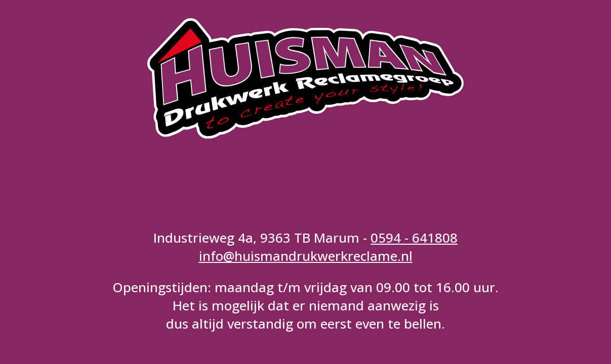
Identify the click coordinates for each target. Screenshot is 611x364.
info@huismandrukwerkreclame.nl (306, 256)
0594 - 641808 (414, 238)
